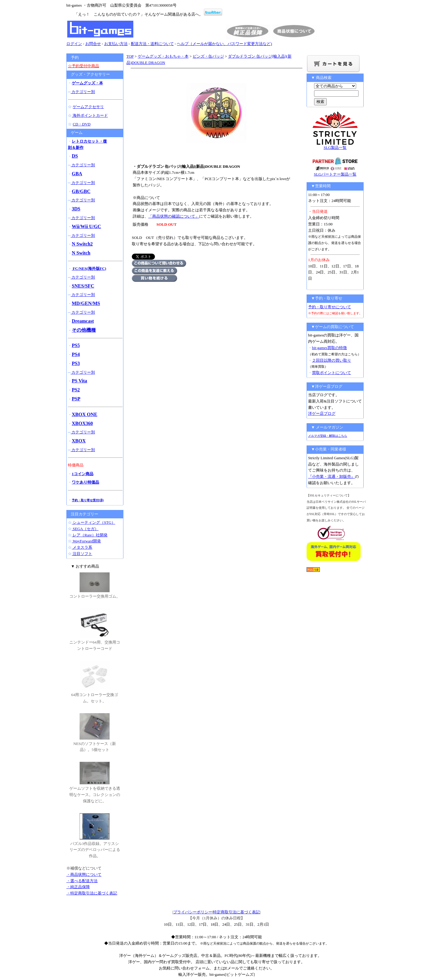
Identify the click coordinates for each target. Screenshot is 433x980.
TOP (130, 56)
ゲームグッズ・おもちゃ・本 (163, 56)
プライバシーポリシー (193, 912)
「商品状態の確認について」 (174, 216)
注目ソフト (82, 554)
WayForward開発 (86, 541)
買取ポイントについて (332, 373)
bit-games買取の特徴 (329, 348)
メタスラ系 (82, 547)
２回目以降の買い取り (332, 360)
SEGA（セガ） (85, 529)
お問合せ (93, 44)
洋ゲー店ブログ (322, 413)
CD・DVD (82, 124)
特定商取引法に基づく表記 (236, 912)
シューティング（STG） (94, 522)
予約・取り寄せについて (330, 307)
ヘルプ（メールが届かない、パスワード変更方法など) (224, 44)
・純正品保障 (78, 887)
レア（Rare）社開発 (90, 535)
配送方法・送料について (152, 44)
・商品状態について (84, 874)
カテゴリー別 (83, 92)
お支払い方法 (116, 44)
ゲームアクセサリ (88, 107)
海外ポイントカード (90, 115)
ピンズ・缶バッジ (208, 56)
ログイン (74, 44)
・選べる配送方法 (82, 881)
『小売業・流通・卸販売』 (332, 476)
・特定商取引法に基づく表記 (92, 893)
